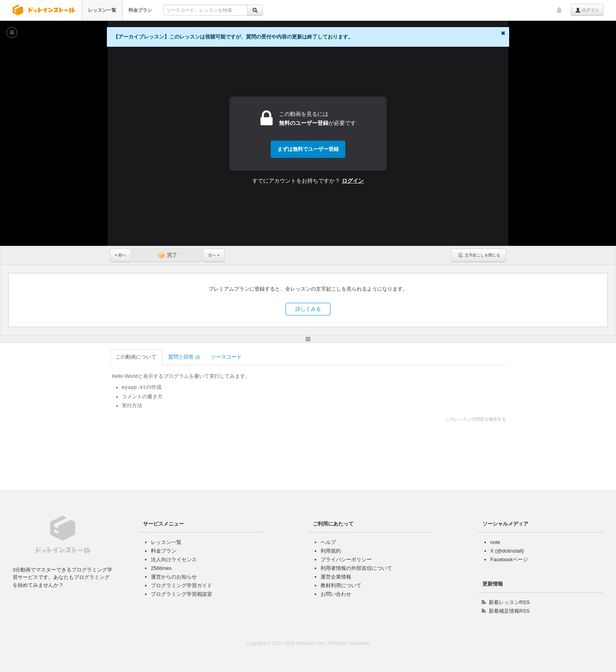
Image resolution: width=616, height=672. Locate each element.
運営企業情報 (336, 577)
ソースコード (227, 357)
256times (161, 568)
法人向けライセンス (174, 559)
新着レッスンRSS (509, 602)
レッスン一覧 (102, 10)
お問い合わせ (336, 594)
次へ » (214, 255)
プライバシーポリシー (346, 559)
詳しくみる (308, 309)
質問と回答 (184, 357)
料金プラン (140, 10)
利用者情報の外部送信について (356, 568)
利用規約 (331, 551)
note (495, 542)
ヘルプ (328, 542)
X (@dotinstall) (507, 551)
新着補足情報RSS (509, 611)
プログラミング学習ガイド (181, 585)
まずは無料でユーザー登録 (308, 149)
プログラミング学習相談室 (181, 594)
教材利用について (341, 585)
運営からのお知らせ (174, 577)
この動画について (137, 357)
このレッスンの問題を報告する (476, 419)
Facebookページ (509, 559)
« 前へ (121, 255)
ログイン (587, 10)
